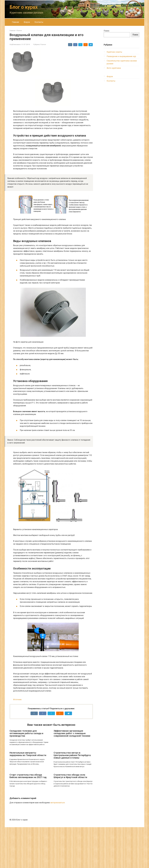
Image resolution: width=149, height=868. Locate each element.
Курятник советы (114, 52)
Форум (27, 22)
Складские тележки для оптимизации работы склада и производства (26, 774)
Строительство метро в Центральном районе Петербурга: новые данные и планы (72, 796)
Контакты (39, 22)
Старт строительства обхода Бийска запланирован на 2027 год (28, 817)
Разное (43, 44)
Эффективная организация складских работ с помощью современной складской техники (72, 774)
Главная (15, 22)
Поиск (107, 31)
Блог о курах (24, 7)
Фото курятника (114, 68)
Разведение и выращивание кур (121, 56)
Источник (17, 740)
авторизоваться (58, 843)
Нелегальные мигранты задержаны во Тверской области (28, 795)
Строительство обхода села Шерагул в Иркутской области (70, 817)
